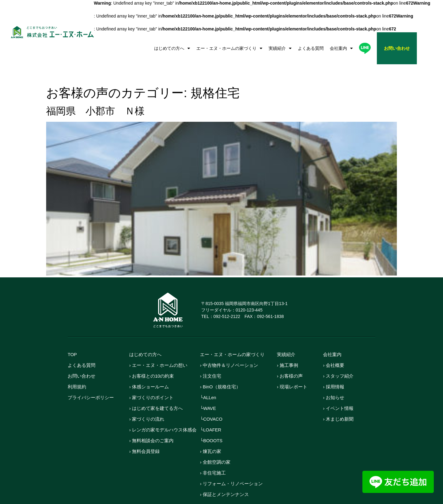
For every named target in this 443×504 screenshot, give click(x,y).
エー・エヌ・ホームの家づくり (229, 48)
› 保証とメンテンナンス (224, 476)
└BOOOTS (212, 422)
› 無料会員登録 (144, 433)
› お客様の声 (290, 357)
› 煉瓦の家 (211, 433)
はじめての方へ (172, 48)
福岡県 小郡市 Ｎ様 (95, 92)
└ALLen (208, 379)
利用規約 (77, 368)
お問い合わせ (82, 357)
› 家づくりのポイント (151, 379)
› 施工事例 (287, 346)
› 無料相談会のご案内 (151, 422)
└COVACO (212, 400)
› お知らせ (334, 379)
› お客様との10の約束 (152, 357)
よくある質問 (311, 48)
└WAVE (208, 389)
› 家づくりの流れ (147, 400)
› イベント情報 (338, 389)
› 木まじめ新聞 (338, 400)
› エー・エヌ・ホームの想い (158, 346)
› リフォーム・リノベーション (231, 465)
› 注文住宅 (211, 357)
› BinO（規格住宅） (220, 368)
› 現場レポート (292, 368)
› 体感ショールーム (149, 368)
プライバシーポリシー (91, 379)
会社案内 (341, 48)
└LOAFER (211, 411)
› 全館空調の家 (215, 443)
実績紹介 (280, 48)
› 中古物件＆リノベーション (229, 346)
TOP (72, 336)
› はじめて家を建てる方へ (156, 389)
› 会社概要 (334, 346)
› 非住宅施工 (213, 454)
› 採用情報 (334, 368)
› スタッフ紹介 (338, 357)
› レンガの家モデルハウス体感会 (163, 411)
